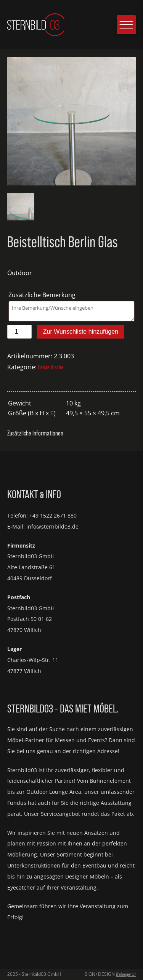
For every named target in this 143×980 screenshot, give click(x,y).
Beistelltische (51, 367)
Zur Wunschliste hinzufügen (81, 332)
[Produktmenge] (19, 332)
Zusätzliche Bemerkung (43, 295)
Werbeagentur (126, 974)
